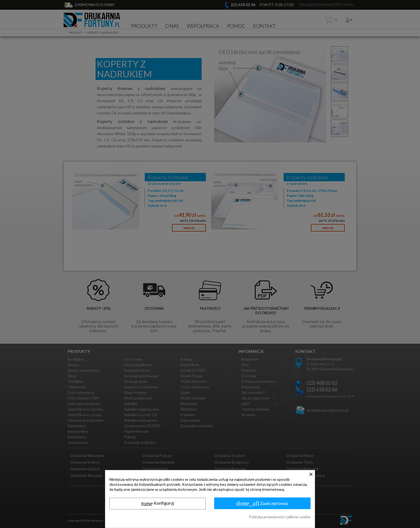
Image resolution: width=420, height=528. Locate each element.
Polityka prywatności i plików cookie (280, 517)
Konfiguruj (158, 504)
